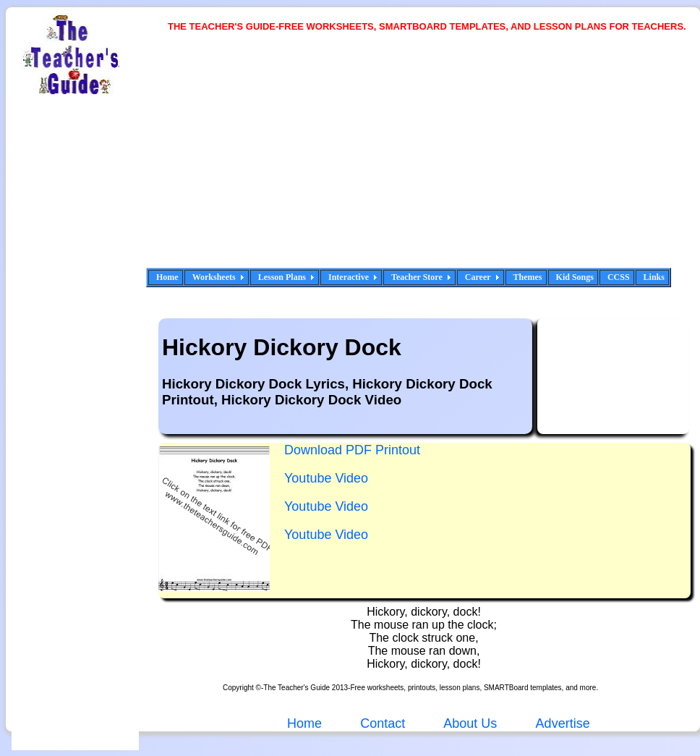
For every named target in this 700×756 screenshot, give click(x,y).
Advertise (563, 723)
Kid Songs (575, 277)
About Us (469, 723)
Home (167, 277)
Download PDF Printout (352, 450)
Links (654, 277)
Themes (528, 277)
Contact (383, 723)
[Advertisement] (366, 159)
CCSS (619, 277)
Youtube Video (326, 478)
